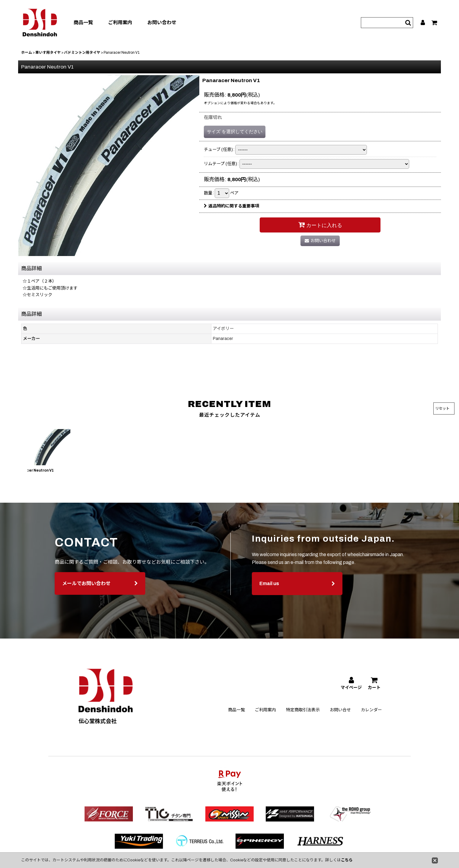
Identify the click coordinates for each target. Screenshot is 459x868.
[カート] (435, 23)
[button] (15, 452)
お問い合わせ (162, 22)
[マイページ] (423, 23)
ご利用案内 (120, 22)
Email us (297, 594)
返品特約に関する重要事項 (231, 206)
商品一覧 (83, 22)
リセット (442, 408)
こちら (347, 860)
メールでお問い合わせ (100, 594)
